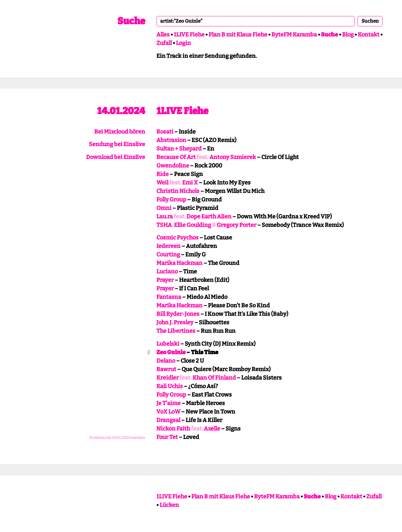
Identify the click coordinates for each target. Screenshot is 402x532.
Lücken (169, 505)
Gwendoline (173, 166)
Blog (348, 35)
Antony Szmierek (233, 157)
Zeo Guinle (171, 352)
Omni (164, 208)
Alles (163, 35)
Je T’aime (168, 403)
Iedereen (168, 246)
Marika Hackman (179, 263)
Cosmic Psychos (177, 238)
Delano (166, 361)
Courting (168, 255)
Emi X (190, 183)
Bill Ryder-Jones (178, 314)
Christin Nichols (178, 191)
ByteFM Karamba (294, 35)
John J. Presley (175, 322)
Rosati (165, 132)
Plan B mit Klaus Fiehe (238, 35)
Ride (163, 174)
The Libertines (176, 331)
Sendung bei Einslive (117, 144)
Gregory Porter (236, 225)
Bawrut (166, 369)
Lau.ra (165, 217)
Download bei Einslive (116, 157)
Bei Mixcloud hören (120, 132)
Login (183, 43)
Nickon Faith (173, 429)
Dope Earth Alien (209, 217)
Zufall (164, 43)
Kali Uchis (170, 386)
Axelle (212, 429)
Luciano (167, 271)
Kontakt (369, 35)
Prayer (165, 280)
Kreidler (168, 378)
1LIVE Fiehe (189, 35)
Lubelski (168, 344)
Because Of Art (176, 157)
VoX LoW (168, 412)
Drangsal (168, 420)
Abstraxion (171, 140)
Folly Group (171, 200)
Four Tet (167, 437)
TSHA (164, 225)
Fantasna (169, 297)
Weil (162, 183)
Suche (131, 21)
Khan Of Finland (214, 378)
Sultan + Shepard (179, 149)
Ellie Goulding (193, 225)
